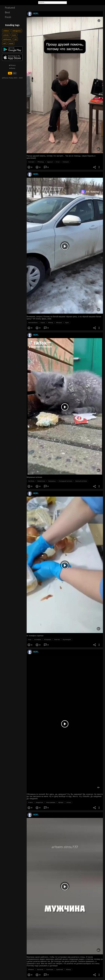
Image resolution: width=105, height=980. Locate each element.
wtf (5, 43)
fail (16, 39)
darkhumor (7, 39)
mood (11, 43)
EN (10, 73)
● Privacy (12, 65)
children (6, 31)
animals (6, 35)
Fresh (8, 17)
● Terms (12, 68)
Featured (10, 8)
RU (15, 73)
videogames (17, 31)
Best (7, 12)
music (14, 35)
